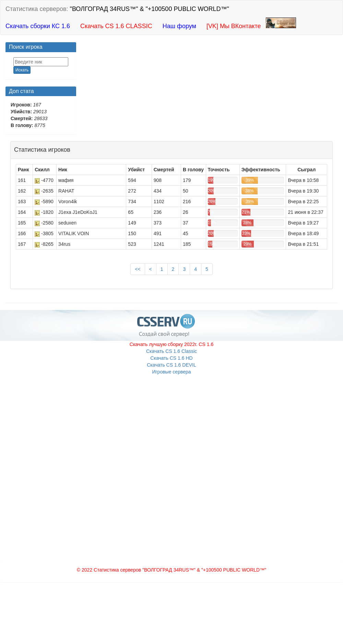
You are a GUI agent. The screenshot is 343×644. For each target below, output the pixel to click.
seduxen (67, 223)
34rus (64, 244)
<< (138, 269)
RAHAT (66, 191)
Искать (22, 70)
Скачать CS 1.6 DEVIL (171, 365)
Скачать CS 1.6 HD (171, 358)
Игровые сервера (171, 372)
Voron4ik (68, 202)
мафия (66, 180)
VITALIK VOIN (74, 233)
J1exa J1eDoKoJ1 (78, 212)
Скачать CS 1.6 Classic (171, 351)
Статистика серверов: (117, 9)
